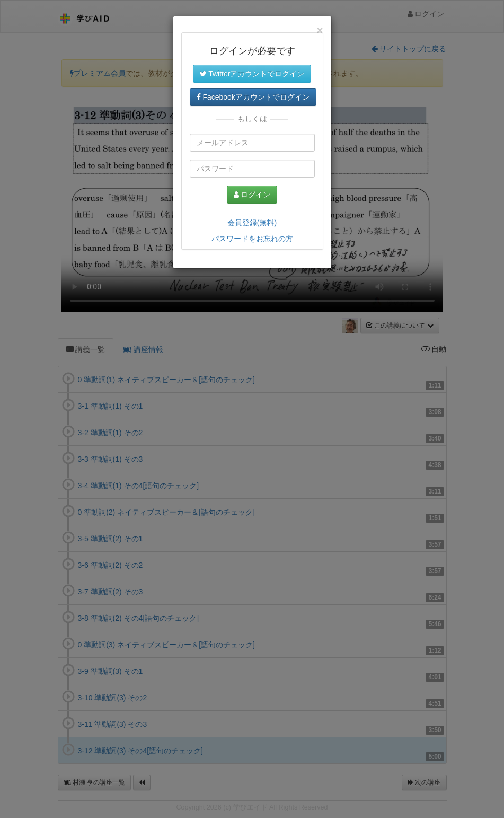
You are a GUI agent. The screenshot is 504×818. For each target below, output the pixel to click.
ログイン (252, 195)
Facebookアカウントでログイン (253, 97)
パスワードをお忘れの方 (252, 239)
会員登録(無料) (252, 223)
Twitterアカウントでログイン (252, 74)
